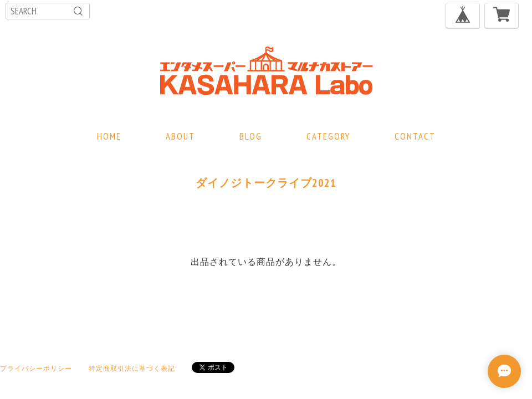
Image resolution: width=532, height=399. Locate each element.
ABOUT (180, 136)
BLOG (251, 136)
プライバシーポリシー (36, 368)
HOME (109, 136)
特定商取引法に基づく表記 (132, 368)
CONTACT (415, 136)
